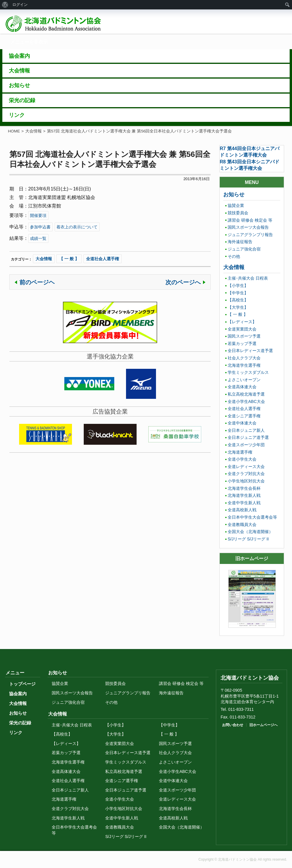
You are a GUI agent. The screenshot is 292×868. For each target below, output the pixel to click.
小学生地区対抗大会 (246, 481)
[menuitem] (5, 5)
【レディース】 (242, 322)
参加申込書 (40, 227)
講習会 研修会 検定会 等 (250, 220)
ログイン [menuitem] (20, 5)
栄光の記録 (20, 723)
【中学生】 (238, 293)
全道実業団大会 (242, 329)
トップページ (22, 684)
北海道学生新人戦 (244, 495)
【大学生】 (238, 307)
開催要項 (38, 215)
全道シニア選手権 (244, 416)
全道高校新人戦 (242, 510)
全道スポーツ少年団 (246, 445)
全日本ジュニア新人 (246, 430)
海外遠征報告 (240, 242)
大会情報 (33, 131)
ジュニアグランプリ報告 (250, 235)
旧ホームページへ (264, 725)
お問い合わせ (233, 725)
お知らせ (234, 195)
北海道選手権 (240, 452)
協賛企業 (236, 205)
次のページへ (183, 282)
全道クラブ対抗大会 (246, 474)
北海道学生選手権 (244, 365)
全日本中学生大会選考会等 (252, 517)
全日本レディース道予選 (250, 351)
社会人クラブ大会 (244, 358)
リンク (16, 732)
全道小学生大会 (242, 459)
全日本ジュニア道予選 (248, 437)
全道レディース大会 (246, 467)
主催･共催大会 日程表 (248, 278)
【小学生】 (238, 286)
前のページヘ (37, 282)
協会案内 (18, 694)
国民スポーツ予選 (244, 336)
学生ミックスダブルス (248, 372)
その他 (234, 256)
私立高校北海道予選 (246, 394)
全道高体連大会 (242, 387)
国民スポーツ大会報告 (248, 227)
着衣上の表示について (77, 227)
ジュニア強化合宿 (244, 249)
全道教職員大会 (242, 525)
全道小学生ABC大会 (246, 401)
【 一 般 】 (69, 259)
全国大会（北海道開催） (250, 532)
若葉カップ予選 (242, 343)
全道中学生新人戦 (244, 503)
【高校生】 (238, 300)
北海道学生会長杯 (244, 488)
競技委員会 (238, 213)
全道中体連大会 (242, 423)
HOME (14, 131)
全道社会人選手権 (103, 259)
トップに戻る (246, 655)
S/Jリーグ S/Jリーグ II (248, 539)
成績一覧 (38, 238)
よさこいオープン (244, 380)
